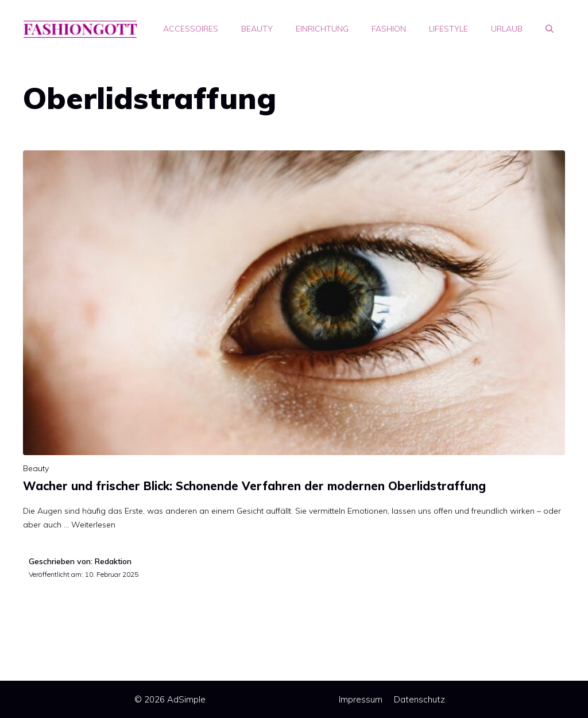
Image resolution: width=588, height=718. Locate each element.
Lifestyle (448, 29)
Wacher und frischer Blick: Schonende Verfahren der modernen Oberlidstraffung (254, 486)
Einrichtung (322, 29)
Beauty (257, 29)
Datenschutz (419, 699)
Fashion (389, 29)
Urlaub (507, 29)
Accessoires (191, 29)
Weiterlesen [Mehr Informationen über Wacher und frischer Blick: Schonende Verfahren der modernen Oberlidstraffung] (93, 525)
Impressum (361, 699)
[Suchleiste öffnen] (550, 29)
